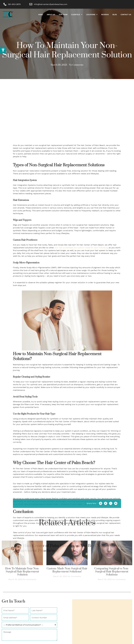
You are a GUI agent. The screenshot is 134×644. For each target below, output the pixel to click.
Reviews (105, 15)
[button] (3, 50)
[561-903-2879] (5, 4)
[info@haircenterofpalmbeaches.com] (31, 4)
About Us (51, 15)
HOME (41, 15)
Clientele (77, 15)
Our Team (63, 15)
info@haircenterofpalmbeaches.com (51, 4)
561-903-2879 (14, 4)
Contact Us (126, 15)
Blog (115, 15)
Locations (92, 15)
